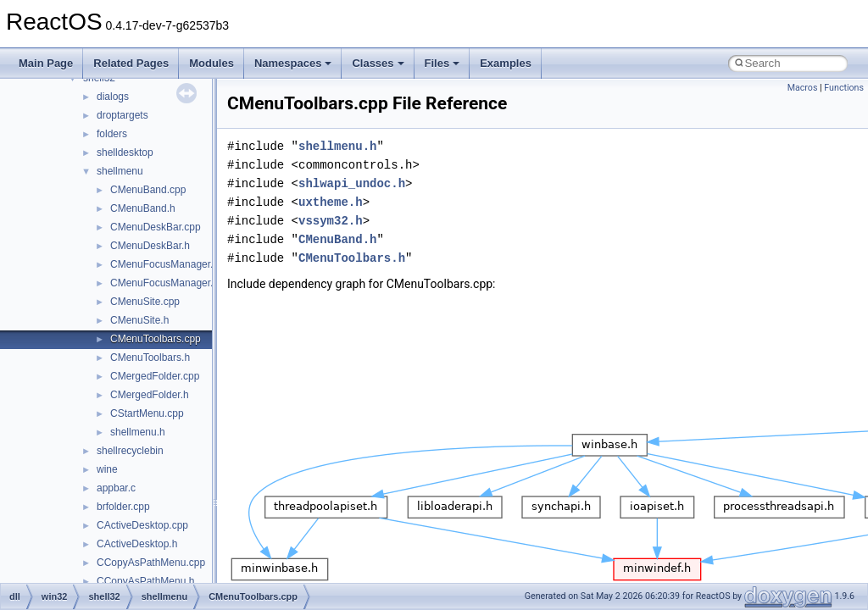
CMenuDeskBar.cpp (156, 227)
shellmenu (120, 171)
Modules (211, 63)
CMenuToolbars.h (150, 358)
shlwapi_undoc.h (352, 183)
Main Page (46, 63)
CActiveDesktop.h (137, 544)
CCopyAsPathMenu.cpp (151, 563)
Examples (506, 63)
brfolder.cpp (123, 507)
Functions (844, 88)
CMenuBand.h (143, 208)
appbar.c (116, 488)
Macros (803, 88)
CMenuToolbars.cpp (156, 339)
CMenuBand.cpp (148, 190)
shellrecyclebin (130, 451)
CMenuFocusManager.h (164, 283)
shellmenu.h (138, 432)
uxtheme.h (331, 202)
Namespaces (293, 63)
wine (107, 469)
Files (442, 63)
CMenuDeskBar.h (150, 246)
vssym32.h (331, 221)
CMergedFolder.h (150, 395)
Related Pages (131, 63)
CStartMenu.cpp (147, 413)
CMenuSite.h (139, 320)
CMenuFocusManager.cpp (170, 264)
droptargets (122, 115)
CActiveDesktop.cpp (142, 525)
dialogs (113, 97)
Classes (378, 63)
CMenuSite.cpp (145, 302)
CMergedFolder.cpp (155, 376)
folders (112, 134)
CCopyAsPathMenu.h (145, 581)
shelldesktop (125, 152)
